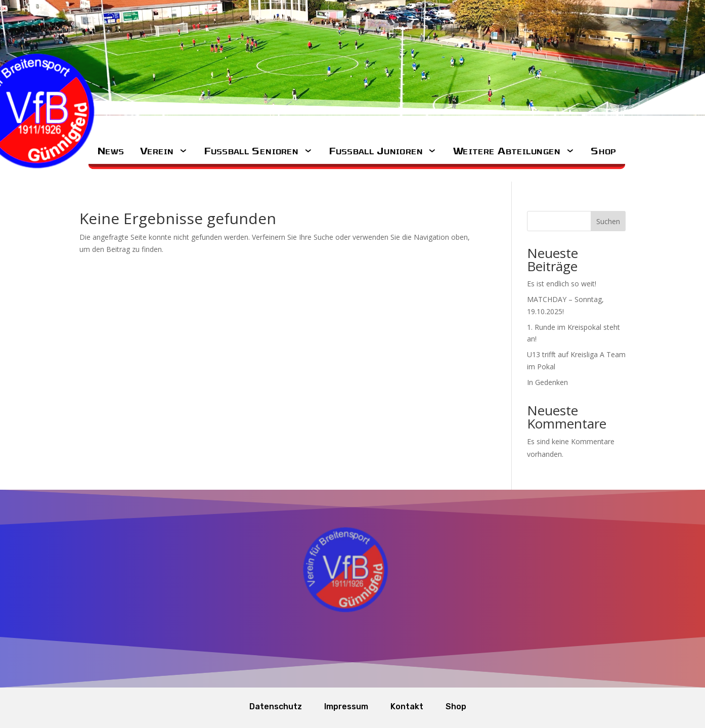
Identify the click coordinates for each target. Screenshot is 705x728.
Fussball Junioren (376, 151)
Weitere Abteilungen (507, 151)
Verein (157, 151)
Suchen (608, 221)
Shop (604, 151)
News (111, 151)
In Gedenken (547, 382)
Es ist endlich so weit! (562, 284)
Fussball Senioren (251, 151)
